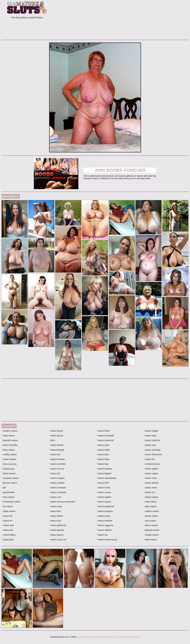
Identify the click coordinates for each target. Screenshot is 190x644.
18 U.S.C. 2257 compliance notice (124, 637)
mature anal (8, 525)
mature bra (55, 454)
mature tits (149, 459)
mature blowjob (57, 450)
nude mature (150, 502)
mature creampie (57, 488)
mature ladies (103, 450)
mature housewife (105, 436)
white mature (150, 540)
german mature (9, 483)
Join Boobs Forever (120, 170)
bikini (52, 440)
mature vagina (151, 473)
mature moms (103, 488)
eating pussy (8, 469)
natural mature (151, 497)
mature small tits (152, 440)
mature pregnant (104, 511)
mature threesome (153, 454)
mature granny (56, 535)
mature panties (104, 502)
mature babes (9, 535)
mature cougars (57, 478)
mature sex (102, 535)
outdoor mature (151, 511)
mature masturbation (106, 478)
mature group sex (58, 540)
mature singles (151, 431)
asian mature (8, 436)
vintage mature (151, 535)
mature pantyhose (105, 506)
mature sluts (150, 436)
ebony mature (9, 473)
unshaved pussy (152, 464)
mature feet (55, 511)
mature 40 (7, 521)
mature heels (103, 431)
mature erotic (56, 506)
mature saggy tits (105, 525)
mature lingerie (104, 473)
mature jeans (103, 445)
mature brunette (57, 459)
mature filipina (56, 516)
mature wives (150, 488)
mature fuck (55, 521)
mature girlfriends (58, 525)
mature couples (57, 483)
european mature (10, 478)
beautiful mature (10, 440)
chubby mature (9, 454)
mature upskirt (151, 469)
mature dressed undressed (62, 502)
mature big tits (56, 436)
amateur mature (9, 431)
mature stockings (152, 450)
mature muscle (104, 492)
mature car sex (56, 469)
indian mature (8, 511)
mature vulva (150, 478)
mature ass (7, 530)
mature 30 (7, 516)
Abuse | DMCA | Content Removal (92, 637)
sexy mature (150, 521)
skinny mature (151, 525)
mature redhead (104, 521)
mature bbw (8, 540)
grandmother (8, 492)
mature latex (103, 454)
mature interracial (105, 440)
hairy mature (8, 497)
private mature (151, 516)
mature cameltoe (57, 464)
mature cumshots (58, 492)
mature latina (103, 459)
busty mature (8, 450)
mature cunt (55, 497)
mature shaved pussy (107, 540)
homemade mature (11, 502)
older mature (150, 506)
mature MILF (103, 483)
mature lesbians (104, 469)
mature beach (56, 431)
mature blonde (56, 445)
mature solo (150, 445)
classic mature (9, 459)
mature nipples (104, 497)
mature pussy (103, 516)
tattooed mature (151, 530)
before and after (9, 445)
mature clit (54, 473)
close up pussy (9, 464)
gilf (3, 488)
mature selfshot (104, 530)
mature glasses (57, 530)
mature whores (151, 483)
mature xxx (149, 492)
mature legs (102, 464)
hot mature (7, 506)
